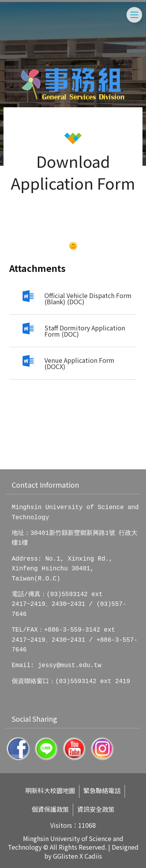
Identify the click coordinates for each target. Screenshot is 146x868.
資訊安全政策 (96, 809)
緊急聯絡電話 (102, 791)
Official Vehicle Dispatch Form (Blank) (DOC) (88, 298)
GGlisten (65, 856)
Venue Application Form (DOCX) (79, 363)
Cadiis (93, 856)
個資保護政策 (50, 809)
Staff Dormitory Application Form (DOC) (85, 331)
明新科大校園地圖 (50, 791)
